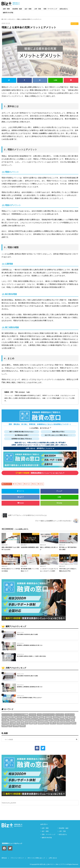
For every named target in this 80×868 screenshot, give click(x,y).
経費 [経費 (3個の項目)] (31, 723)
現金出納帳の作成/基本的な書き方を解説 (27, 634)
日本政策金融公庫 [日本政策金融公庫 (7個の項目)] (43, 720)
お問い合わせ (53, 858)
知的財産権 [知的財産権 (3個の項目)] (5, 723)
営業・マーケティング (50, 9)
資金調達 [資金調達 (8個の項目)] (5, 726)
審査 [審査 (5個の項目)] (67, 717)
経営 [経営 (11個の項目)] (27, 723)
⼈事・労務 (37, 9)
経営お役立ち (64, 9)
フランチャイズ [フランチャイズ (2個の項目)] (70, 715)
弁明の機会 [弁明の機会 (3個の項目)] (5, 720)
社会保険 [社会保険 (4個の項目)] (13, 723)
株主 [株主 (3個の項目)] (51, 720)
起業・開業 (6, 9)
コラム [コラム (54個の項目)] (39, 715)
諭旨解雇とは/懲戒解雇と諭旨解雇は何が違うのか (30, 645)
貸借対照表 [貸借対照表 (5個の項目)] (67, 723)
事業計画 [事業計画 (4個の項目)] (5, 717)
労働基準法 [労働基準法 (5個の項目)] (48, 717)
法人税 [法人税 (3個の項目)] (68, 720)
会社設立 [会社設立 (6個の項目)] (19, 717)
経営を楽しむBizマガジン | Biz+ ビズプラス (53, 865)
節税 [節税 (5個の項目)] (22, 723)
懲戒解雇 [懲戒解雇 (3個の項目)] (13, 720)
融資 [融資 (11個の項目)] (35, 723)
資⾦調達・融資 (17, 9)
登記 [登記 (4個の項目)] (73, 720)
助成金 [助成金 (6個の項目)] (42, 717)
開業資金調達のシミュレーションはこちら (40, 473)
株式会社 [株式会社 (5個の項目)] (56, 720)
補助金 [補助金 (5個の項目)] (47, 723)
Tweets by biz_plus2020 (9, 803)
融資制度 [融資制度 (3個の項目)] (41, 723)
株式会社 (28, 484)
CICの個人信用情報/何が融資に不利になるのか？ (30, 698)
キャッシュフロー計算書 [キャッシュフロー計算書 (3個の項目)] (21, 715)
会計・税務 (28, 9)
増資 (16, 484)
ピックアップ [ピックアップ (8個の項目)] (60, 715)
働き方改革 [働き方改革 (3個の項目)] (35, 717)
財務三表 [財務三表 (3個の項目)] (53, 723)
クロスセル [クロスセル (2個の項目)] (33, 715)
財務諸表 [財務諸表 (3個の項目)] (60, 723)
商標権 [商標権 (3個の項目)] (62, 717)
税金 (35, 484)
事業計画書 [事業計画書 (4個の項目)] (12, 717)
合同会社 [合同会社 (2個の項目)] (56, 717)
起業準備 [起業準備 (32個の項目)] (16, 726)
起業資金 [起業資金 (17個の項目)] (22, 726)
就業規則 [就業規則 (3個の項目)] (72, 717)
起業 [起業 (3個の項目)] (10, 726)
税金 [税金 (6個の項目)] (18, 723)
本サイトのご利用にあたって (36, 858)
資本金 (41, 484)
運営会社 (4, 858)
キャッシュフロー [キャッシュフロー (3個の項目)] (7, 715)
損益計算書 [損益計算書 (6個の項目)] (20, 720)
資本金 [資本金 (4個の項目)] (74, 723)
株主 (21, 484)
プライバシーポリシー (17, 858)
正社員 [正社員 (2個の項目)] (63, 720)
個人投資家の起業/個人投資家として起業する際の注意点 (31, 656)
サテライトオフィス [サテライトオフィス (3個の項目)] (49, 715)
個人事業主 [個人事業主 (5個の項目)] (27, 717)
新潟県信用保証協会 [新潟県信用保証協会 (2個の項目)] (31, 720)
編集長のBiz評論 (8, 12)
